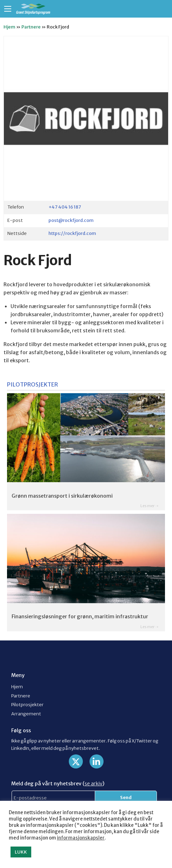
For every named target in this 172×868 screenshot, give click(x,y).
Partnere (31, 27)
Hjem (9, 27)
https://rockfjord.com (72, 233)
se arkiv (94, 784)
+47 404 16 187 (65, 207)
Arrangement (26, 714)
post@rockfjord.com (71, 220)
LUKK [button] (21, 852)
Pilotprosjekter (27, 704)
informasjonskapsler (81, 838)
